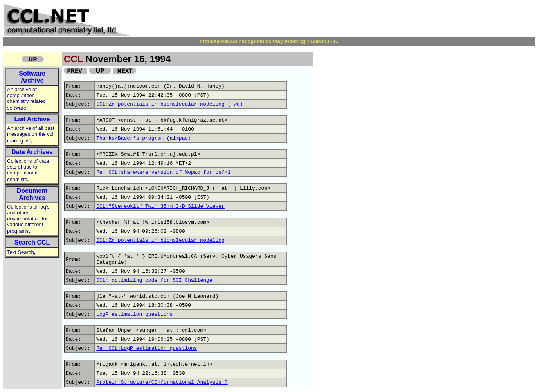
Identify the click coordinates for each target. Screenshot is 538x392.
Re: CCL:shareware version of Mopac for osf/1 (163, 172)
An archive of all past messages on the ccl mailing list (31, 134)
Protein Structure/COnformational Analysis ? (162, 382)
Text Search (21, 252)
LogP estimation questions (134, 314)
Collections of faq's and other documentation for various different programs (28, 219)
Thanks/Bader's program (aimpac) (144, 138)
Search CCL (32, 242)
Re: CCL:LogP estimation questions (147, 348)
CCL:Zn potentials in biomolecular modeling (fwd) (169, 104)
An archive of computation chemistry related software (26, 99)
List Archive (32, 119)
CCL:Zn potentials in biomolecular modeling (160, 240)
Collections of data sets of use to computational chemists (28, 170)
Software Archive (32, 77)
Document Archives (32, 194)
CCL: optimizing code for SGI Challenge (154, 280)
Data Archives (32, 152)
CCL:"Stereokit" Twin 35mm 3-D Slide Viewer (160, 206)
